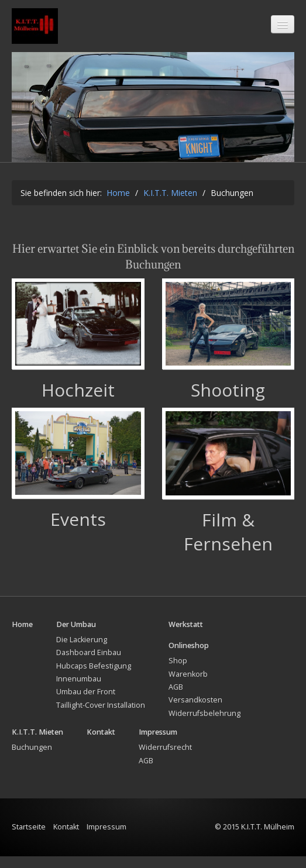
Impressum (106, 838)
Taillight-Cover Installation (101, 716)
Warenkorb (188, 685)
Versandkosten (195, 712)
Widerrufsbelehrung (204, 724)
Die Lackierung (82, 651)
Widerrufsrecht (165, 759)
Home (118, 204)
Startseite (29, 838)
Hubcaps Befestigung (94, 677)
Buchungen (32, 759)
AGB (176, 699)
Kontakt (66, 838)
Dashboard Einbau (89, 664)
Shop (178, 672)
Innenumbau (79, 690)
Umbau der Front (86, 703)
